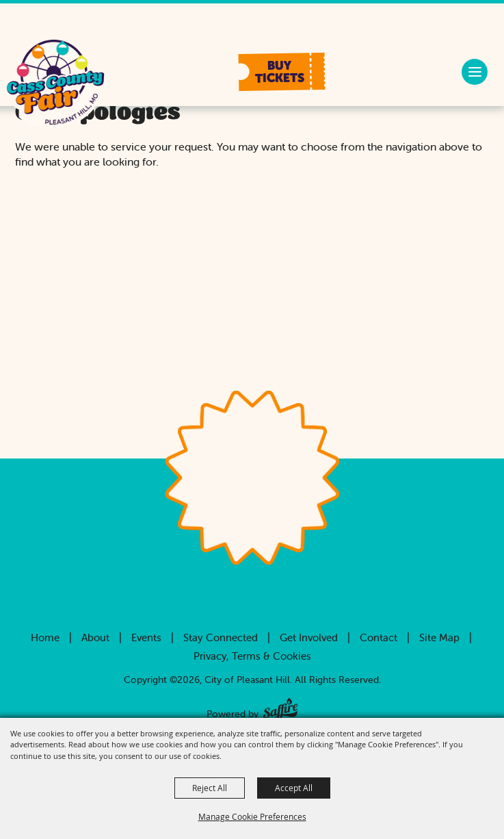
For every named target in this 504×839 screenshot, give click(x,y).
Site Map (439, 637)
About (95, 637)
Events (146, 637)
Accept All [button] (294, 788)
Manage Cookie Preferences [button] (252, 816)
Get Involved (309, 637)
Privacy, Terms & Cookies (252, 656)
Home (45, 637)
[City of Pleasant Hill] (55, 84)
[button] (282, 72)
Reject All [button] (210, 788)
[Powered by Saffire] (280, 706)
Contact (379, 637)
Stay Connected (221, 637)
